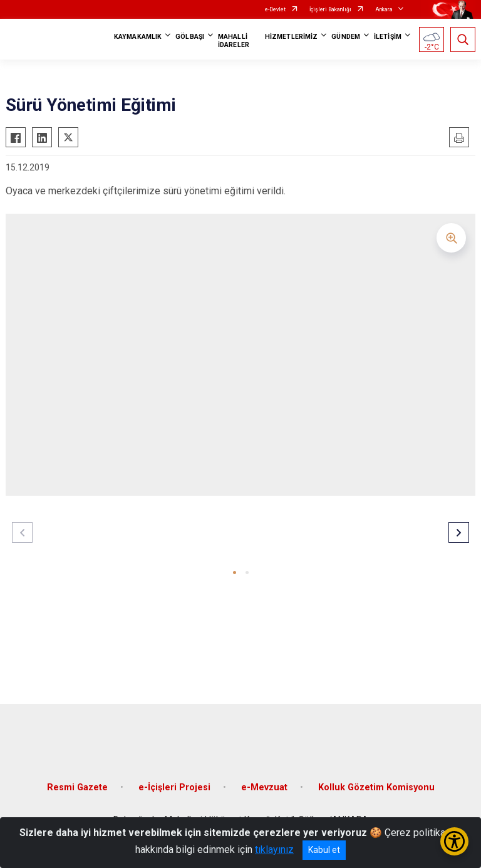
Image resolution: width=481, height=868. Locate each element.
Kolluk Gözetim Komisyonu (376, 787)
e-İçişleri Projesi (174, 787)
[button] (235, 573)
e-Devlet (275, 9)
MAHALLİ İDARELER (234, 41)
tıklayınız (274, 850)
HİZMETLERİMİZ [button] (291, 37)
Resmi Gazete (77, 787)
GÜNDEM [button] (346, 37)
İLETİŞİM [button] (388, 37)
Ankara (384, 9)
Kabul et (324, 850)
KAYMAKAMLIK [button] (138, 37)
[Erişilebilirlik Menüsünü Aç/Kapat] (454, 841)
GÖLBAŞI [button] (190, 37)
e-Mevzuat (264, 787)
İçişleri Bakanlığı (330, 9)
